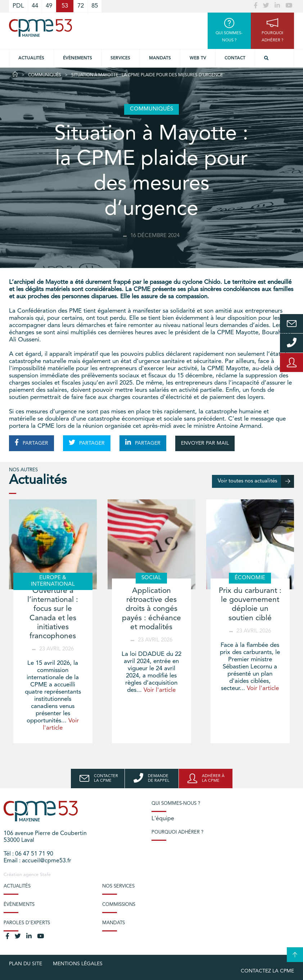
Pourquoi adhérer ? (177, 832)
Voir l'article (160, 690)
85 (95, 6)
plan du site (26, 964)
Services (120, 58)
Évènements (78, 58)
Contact (235, 58)
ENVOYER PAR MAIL (205, 443)
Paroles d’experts (27, 923)
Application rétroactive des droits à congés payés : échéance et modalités (151, 609)
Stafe (45, 875)
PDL (18, 6)
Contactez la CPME (267, 971)
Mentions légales (78, 964)
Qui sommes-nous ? (176, 804)
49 (49, 6)
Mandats (160, 58)
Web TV (198, 58)
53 (65, 6)
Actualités (31, 58)
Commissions (119, 905)
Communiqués (45, 75)
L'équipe (163, 819)
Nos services (118, 886)
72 (81, 6)
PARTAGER (31, 443)
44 (35, 6)
